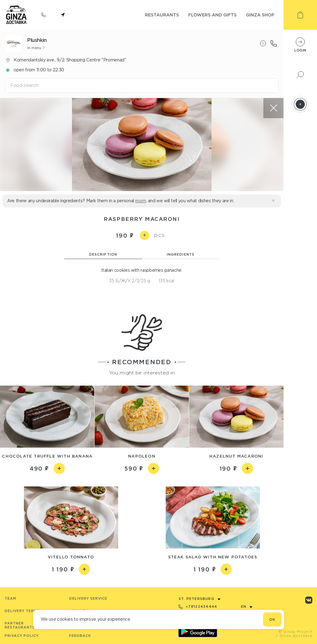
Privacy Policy (22, 636)
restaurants (162, 15)
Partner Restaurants (20, 625)
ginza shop (260, 15)
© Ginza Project (295, 632)
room (141, 201)
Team (10, 598)
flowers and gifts (212, 15)
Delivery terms (22, 611)
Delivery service (88, 598)
